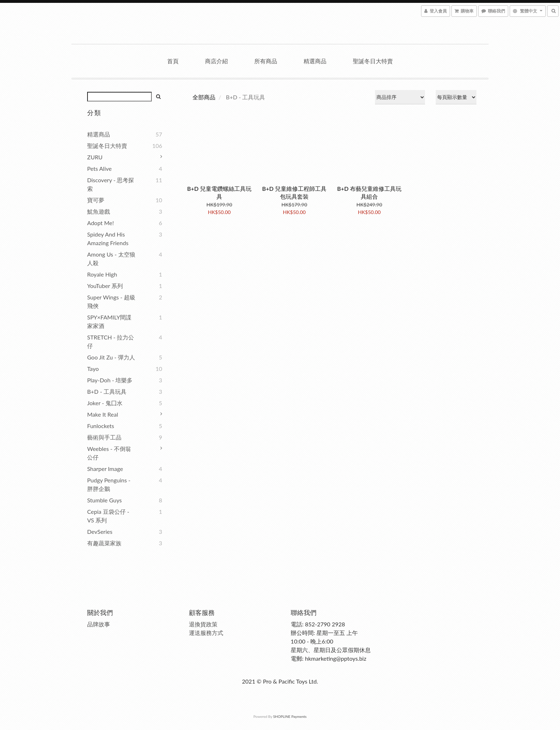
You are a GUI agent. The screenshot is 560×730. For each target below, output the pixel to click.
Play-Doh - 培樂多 (110, 380)
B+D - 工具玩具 (107, 391)
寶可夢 (96, 200)
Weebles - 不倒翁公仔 (109, 453)
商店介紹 (216, 61)
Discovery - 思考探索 (111, 184)
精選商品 (315, 61)
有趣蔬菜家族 (104, 543)
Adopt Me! (101, 223)
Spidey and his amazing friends (108, 239)
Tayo (93, 369)
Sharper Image (105, 469)
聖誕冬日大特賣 (373, 61)
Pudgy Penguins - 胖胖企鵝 (109, 484)
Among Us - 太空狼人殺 (111, 259)
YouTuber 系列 (105, 286)
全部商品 (204, 97)
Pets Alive (99, 168)
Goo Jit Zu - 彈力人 (111, 357)
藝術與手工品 (104, 437)
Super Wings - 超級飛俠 (111, 301)
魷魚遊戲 (99, 211)
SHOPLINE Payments (290, 716)
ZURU (95, 157)
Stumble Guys (104, 500)
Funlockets (101, 426)
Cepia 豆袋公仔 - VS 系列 (108, 516)
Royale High (102, 274)
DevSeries (100, 532)
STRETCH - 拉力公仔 (111, 341)
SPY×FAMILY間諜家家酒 (109, 321)
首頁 (173, 61)
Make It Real (103, 414)
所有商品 (266, 61)
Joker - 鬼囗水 (105, 403)
